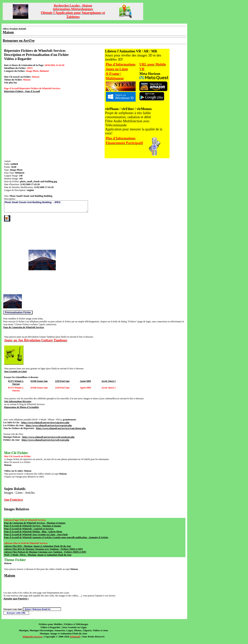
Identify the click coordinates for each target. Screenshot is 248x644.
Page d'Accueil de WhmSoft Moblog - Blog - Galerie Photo (33, 532)
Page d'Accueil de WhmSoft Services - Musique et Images (33, 526)
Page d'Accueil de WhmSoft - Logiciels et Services (29, 529)
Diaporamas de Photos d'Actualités (22, 407)
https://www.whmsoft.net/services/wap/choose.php (61, 428)
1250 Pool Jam (62, 381)
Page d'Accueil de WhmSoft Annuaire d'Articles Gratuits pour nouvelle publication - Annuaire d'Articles (56, 537)
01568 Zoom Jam (39, 381)
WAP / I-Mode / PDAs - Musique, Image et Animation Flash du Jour (38, 555)
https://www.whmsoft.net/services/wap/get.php (49, 425)
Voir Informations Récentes (18, 401)
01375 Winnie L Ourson (16, 383)
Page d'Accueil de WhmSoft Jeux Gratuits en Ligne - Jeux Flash (36, 535)
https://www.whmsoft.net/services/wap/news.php (45, 422)
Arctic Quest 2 (108, 381)
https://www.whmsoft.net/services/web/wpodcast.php (48, 437)
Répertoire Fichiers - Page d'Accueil (22, 91)
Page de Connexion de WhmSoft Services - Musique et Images (35, 523)
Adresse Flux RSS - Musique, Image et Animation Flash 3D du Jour (38, 546)
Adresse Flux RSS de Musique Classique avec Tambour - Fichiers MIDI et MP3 (43, 549)
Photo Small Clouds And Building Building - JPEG (46, 206)
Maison (10, 576)
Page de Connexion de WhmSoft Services (24, 327)
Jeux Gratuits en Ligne (15, 371)
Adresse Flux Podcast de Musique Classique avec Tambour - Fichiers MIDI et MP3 (45, 552)
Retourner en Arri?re (19, 41)
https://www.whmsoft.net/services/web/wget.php (46, 440)
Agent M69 (85, 381)
